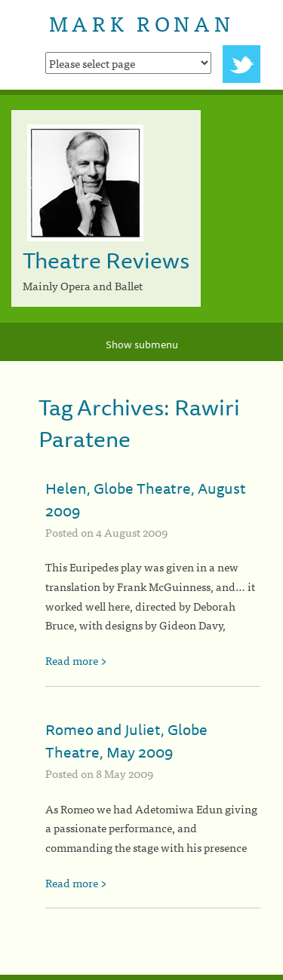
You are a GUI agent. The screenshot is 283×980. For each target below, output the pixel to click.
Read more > (76, 660)
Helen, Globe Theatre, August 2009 (146, 499)
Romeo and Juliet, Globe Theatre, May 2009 (126, 741)
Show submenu (142, 345)
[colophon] (141, 977)
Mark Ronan (141, 23)
